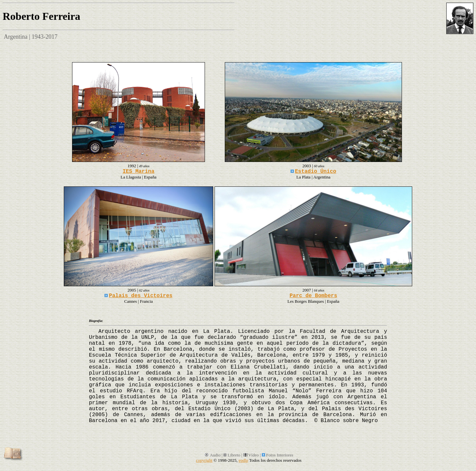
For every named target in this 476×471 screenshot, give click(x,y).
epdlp (243, 460)
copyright (204, 460)
